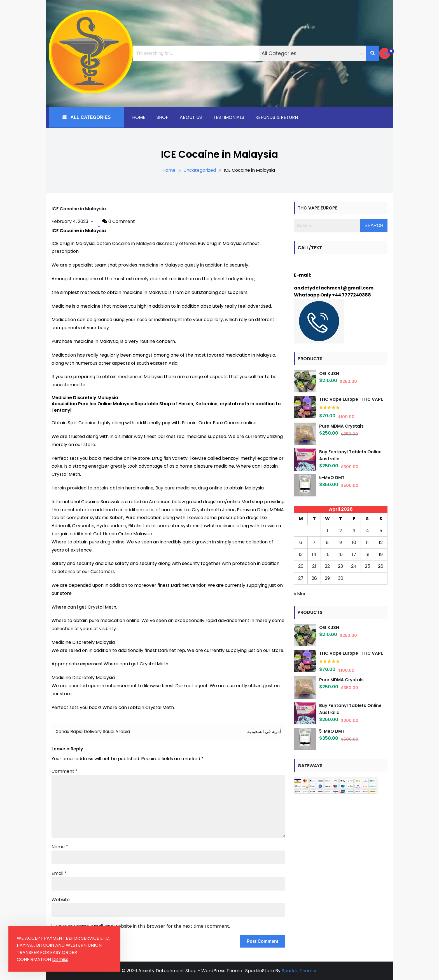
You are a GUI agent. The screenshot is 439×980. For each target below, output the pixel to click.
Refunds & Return (277, 117)
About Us (191, 117)
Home (139, 117)
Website (61, 900)
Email (59, 873)
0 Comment (122, 221)
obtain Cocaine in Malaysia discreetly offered (146, 243)
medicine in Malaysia (140, 377)
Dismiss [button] (60, 959)
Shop (163, 117)
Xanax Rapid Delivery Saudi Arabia (93, 732)
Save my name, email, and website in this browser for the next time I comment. (143, 926)
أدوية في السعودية (264, 732)
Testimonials (229, 117)
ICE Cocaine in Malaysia (79, 209)
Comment (65, 771)
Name (60, 847)
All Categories (90, 117)
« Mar (300, 594)
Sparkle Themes (300, 971)
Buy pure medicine (176, 488)
